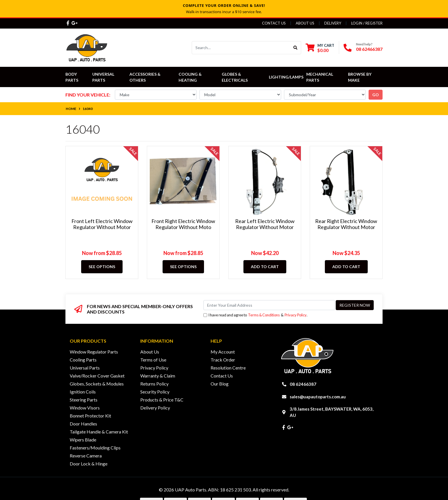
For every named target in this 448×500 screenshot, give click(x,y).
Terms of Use (153, 360)
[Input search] (241, 48)
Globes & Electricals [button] (235, 77)
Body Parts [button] (72, 77)
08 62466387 (369, 49)
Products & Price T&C (162, 400)
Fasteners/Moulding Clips (95, 448)
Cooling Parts (83, 360)
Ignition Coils (83, 392)
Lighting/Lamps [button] (286, 77)
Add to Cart (265, 267)
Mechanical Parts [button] (320, 77)
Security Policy (155, 392)
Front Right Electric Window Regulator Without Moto (183, 224)
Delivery (333, 23)
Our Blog (220, 384)
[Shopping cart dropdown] (320, 48)
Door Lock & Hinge (89, 464)
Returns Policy (154, 384)
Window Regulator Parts (94, 352)
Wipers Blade (83, 440)
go (376, 95)
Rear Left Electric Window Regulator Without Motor (265, 224)
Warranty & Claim (158, 376)
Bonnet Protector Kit (90, 416)
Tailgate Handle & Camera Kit (99, 432)
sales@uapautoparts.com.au (318, 397)
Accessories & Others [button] (145, 77)
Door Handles (83, 424)
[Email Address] (269, 305)
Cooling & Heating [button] (191, 77)
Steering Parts (84, 400)
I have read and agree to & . (255, 315)
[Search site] (296, 48)
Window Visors (85, 408)
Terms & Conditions (264, 315)
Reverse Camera (86, 456)
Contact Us (274, 23)
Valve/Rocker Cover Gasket (97, 376)
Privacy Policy (296, 315)
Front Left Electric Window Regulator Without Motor (102, 224)
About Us (305, 23)
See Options (102, 267)
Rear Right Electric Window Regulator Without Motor (346, 224)
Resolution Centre (228, 368)
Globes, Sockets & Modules (97, 384)
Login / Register (367, 23)
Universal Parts (104, 77)
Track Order (223, 360)
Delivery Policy (155, 408)
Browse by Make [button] (360, 77)
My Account (223, 352)
